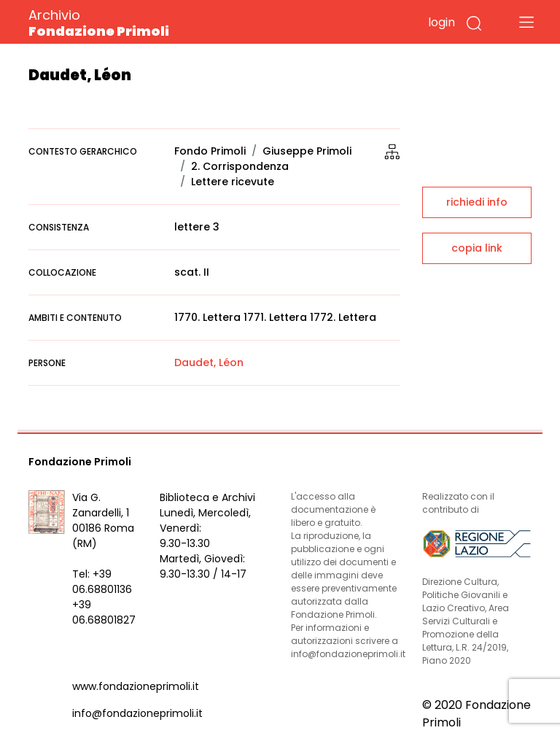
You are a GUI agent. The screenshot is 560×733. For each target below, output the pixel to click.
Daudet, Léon (209, 362)
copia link (477, 248)
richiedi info (477, 202)
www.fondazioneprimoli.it (136, 686)
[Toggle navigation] (526, 22)
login (442, 22)
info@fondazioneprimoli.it (137, 713)
